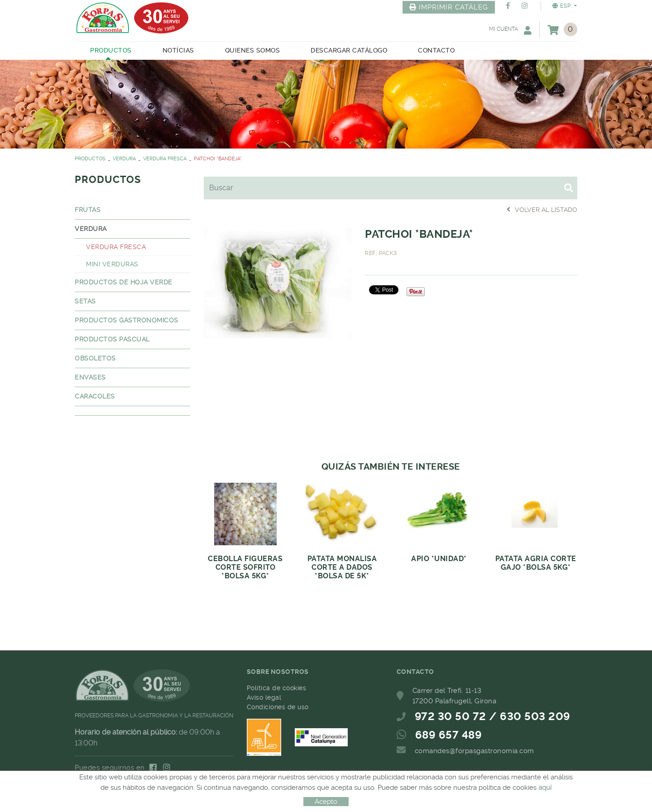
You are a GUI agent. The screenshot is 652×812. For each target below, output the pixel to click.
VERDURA (124, 159)
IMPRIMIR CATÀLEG (449, 7)
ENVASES (90, 377)
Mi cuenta (510, 30)
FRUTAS (88, 210)
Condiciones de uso (278, 707)
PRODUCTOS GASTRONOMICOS (127, 320)
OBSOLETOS (95, 358)
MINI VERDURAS (112, 264)
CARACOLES (95, 396)
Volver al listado (542, 209)
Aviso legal (264, 697)
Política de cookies (277, 688)
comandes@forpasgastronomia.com (475, 751)
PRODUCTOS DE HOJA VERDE (124, 282)
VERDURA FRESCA (165, 159)
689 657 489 (449, 735)
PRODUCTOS (90, 159)
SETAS (85, 301)
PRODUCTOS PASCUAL (112, 339)
